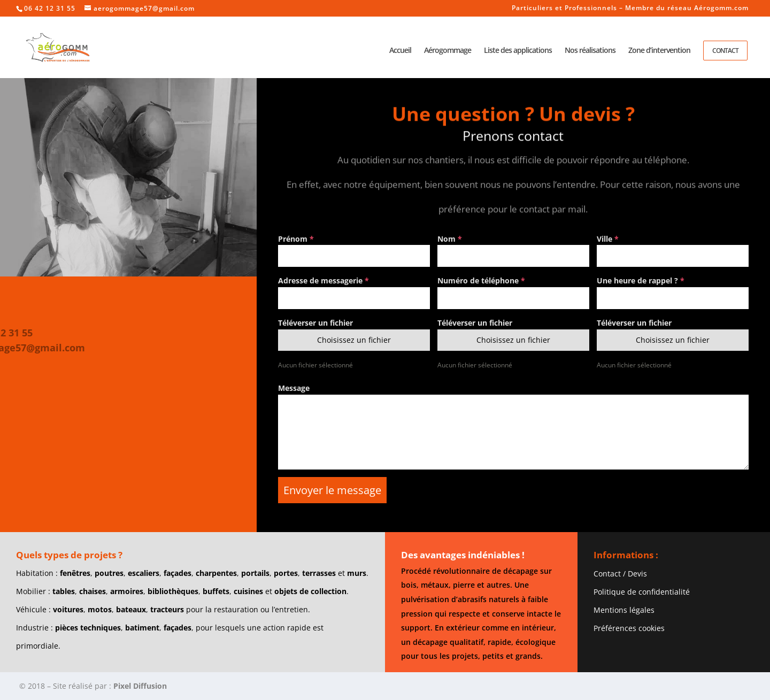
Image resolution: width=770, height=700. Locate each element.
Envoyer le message (332, 490)
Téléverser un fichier (315, 323)
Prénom (296, 239)
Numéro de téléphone (481, 280)
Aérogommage (448, 51)
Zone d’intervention (659, 51)
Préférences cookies (629, 628)
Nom (450, 239)
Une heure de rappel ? (641, 280)
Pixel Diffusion (140, 686)
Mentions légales (624, 610)
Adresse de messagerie (324, 280)
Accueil (400, 51)
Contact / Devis (620, 574)
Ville (608, 239)
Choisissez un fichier (354, 340)
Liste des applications (518, 51)
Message (294, 388)
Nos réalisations (590, 51)
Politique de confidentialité (642, 592)
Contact (725, 51)
